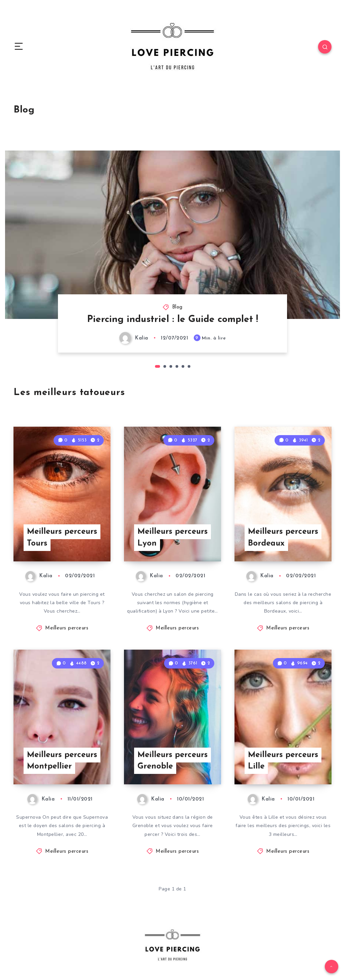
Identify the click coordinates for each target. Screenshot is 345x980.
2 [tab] (165, 366)
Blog (177, 307)
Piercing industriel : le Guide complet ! (172, 320)
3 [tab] (171, 366)
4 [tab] (177, 366)
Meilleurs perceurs (67, 628)
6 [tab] (189, 366)
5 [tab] (183, 366)
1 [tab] (158, 366)
